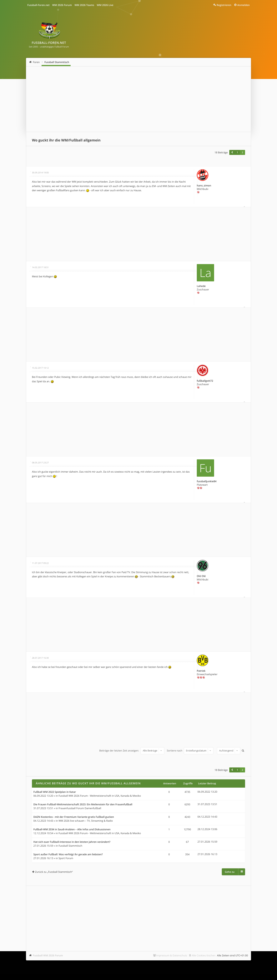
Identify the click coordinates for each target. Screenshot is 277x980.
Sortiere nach (190, 751)
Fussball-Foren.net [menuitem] (38, 5)
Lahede (201, 286)
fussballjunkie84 (207, 481)
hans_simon (204, 185)
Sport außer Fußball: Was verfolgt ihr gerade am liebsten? (68, 854)
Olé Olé (201, 576)
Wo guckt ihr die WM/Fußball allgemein (66, 140)
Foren (36, 62)
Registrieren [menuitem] (224, 5)
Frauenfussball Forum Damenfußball (80, 808)
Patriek (201, 671)
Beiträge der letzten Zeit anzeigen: (132, 751)
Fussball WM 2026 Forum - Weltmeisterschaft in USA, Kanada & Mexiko (100, 796)
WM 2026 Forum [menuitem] (62, 5)
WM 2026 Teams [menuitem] (84, 5)
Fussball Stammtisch (57, 62)
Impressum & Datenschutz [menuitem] (172, 955)
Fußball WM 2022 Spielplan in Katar (55, 792)
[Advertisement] (138, 99)
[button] (232, 152)
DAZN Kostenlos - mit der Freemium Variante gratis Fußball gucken (74, 817)
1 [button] (237, 152)
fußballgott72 (205, 381)
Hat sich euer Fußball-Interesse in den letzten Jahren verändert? (72, 842)
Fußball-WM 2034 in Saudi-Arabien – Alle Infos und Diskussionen (72, 830)
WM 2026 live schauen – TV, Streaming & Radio (86, 821)
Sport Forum (66, 858)
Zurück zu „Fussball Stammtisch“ (54, 872)
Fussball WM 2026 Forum (48, 955)
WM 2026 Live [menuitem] (105, 5)
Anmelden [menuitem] (244, 5)
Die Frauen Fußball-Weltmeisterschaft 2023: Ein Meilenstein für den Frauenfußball (83, 805)
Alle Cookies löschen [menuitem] (204, 955)
